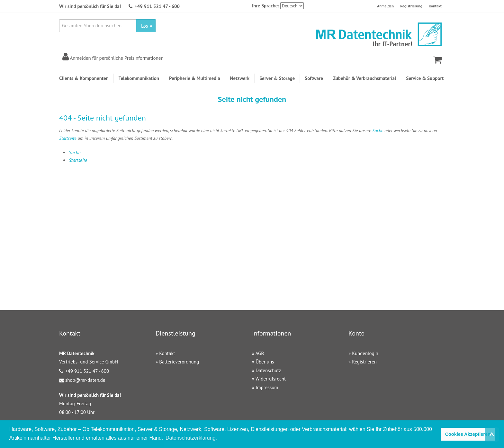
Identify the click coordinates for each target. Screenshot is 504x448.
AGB (260, 353)
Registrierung (411, 6)
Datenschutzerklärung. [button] (191, 438)
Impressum (267, 387)
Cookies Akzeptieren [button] (468, 434)
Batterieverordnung (179, 362)
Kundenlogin (365, 353)
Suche (378, 130)
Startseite (68, 138)
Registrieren (364, 362)
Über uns (265, 362)
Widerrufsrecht (271, 379)
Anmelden (385, 6)
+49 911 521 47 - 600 (157, 6)
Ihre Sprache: (265, 6)
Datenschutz (268, 370)
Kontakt (435, 6)
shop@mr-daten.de (85, 380)
